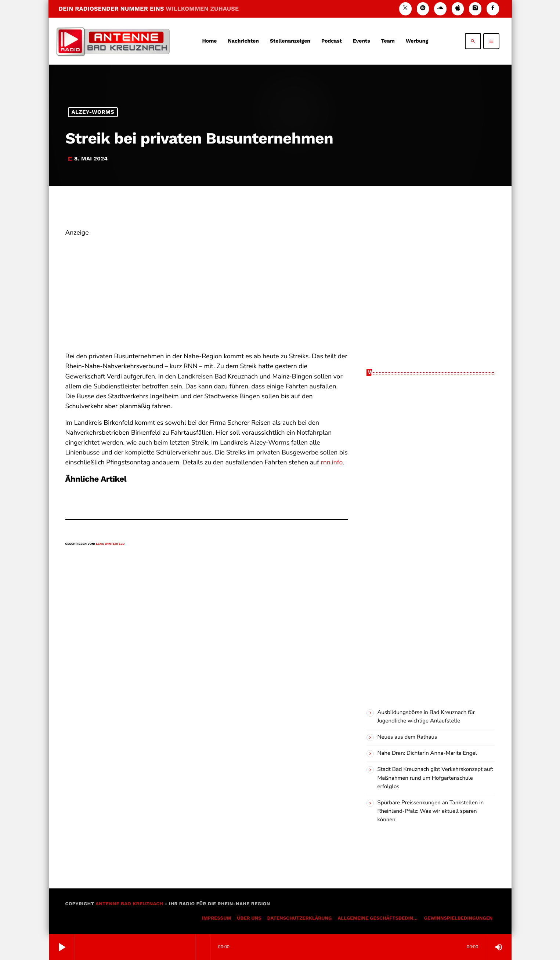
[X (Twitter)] (405, 9)
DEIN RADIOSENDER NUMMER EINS (149, 9)
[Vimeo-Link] (113, 41)
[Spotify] (423, 9)
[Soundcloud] (440, 9)
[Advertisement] (207, 289)
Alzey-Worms (93, 112)
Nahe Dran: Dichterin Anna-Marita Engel (427, 753)
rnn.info (332, 463)
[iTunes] (458, 9)
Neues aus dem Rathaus (407, 737)
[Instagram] (475, 9)
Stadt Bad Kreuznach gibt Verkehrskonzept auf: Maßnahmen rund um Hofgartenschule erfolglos (435, 778)
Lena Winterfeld (110, 544)
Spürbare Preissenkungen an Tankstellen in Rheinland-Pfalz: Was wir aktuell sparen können (431, 811)
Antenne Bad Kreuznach (129, 904)
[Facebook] (493, 9)
